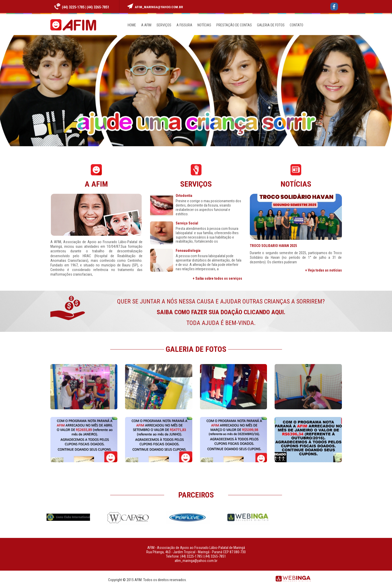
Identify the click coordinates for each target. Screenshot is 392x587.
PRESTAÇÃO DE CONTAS (234, 25)
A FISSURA (184, 25)
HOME (132, 25)
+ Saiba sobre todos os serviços (217, 278)
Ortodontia (184, 196)
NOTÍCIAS (204, 25)
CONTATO (296, 25)
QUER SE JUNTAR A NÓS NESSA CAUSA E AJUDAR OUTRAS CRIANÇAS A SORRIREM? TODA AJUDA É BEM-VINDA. (221, 312)
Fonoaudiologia (188, 251)
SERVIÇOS (164, 25)
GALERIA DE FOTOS (271, 25)
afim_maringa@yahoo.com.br (159, 7)
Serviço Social (187, 223)
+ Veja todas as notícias (323, 270)
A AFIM (146, 25)
